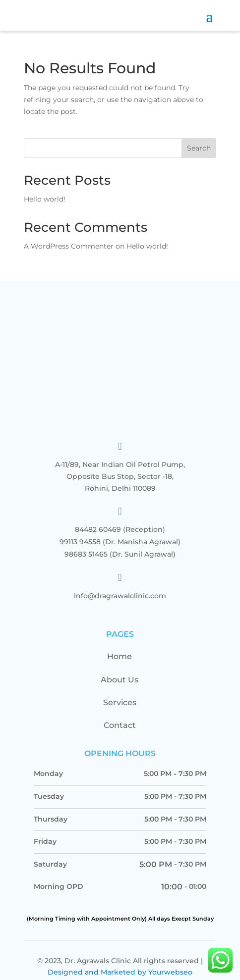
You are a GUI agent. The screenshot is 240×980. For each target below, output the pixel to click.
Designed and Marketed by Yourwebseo (120, 959)
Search (199, 148)
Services (120, 689)
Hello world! (45, 199)
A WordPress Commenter (69, 246)
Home (120, 643)
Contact (120, 712)
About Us (120, 666)
